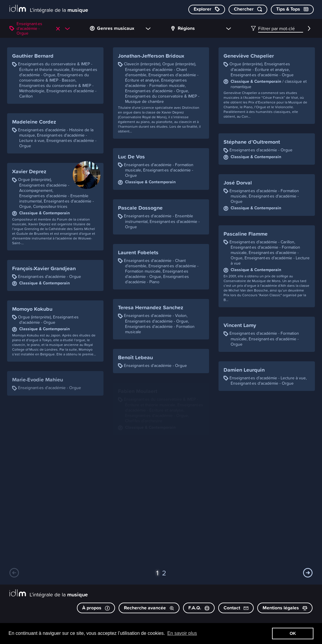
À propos (96, 608)
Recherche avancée (149, 608)
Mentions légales (285, 608)
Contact (236, 608)
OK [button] (293, 633)
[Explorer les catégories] (207, 9)
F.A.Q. (199, 608)
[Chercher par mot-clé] (248, 9)
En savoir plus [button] (182, 633)
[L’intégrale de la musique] (49, 9)
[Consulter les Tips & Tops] (292, 9)
